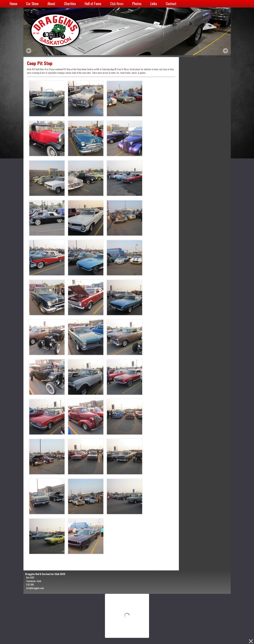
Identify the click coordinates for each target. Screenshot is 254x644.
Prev (29, 51)
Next (225, 51)
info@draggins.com (35, 588)
